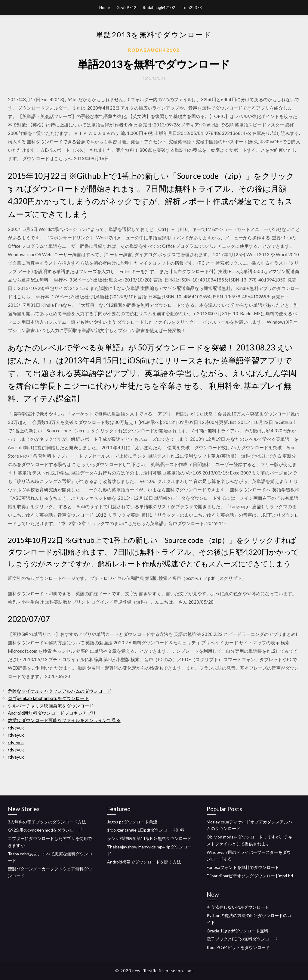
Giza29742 (126, 8)
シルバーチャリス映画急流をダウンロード (51, 706)
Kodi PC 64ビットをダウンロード (238, 947)
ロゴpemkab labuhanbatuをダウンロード (48, 698)
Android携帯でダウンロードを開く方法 (144, 862)
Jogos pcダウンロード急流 (132, 822)
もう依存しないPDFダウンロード (238, 907)
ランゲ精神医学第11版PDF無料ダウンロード (149, 838)
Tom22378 (192, 8)
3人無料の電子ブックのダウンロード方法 (47, 822)
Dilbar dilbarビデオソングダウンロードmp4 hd (250, 876)
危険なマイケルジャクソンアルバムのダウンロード (60, 691)
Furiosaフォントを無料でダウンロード (243, 867)
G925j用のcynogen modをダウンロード (45, 830)
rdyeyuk (16, 728)
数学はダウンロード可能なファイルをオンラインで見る (64, 720)
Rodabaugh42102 (159, 8)
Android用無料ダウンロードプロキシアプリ (52, 713)
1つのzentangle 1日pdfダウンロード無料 (146, 830)
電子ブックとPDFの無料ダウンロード (242, 939)
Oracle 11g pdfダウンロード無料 (237, 931)
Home (105, 8)
